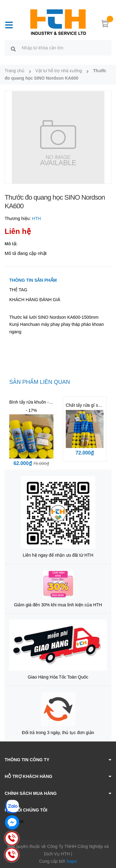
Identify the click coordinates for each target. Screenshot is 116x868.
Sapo (71, 861)
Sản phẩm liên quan (40, 382)
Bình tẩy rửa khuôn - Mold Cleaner (43, 402)
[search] (13, 49)
